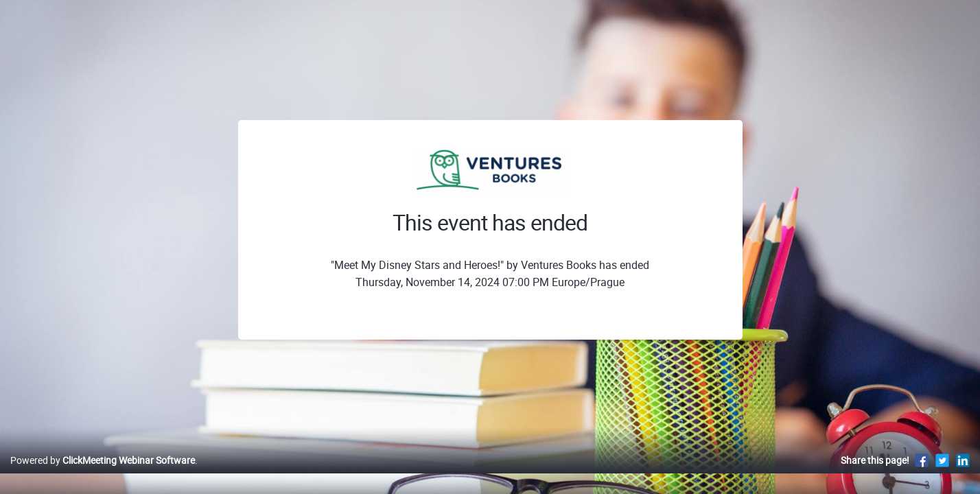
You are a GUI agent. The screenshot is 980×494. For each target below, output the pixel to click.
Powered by (103, 474)
